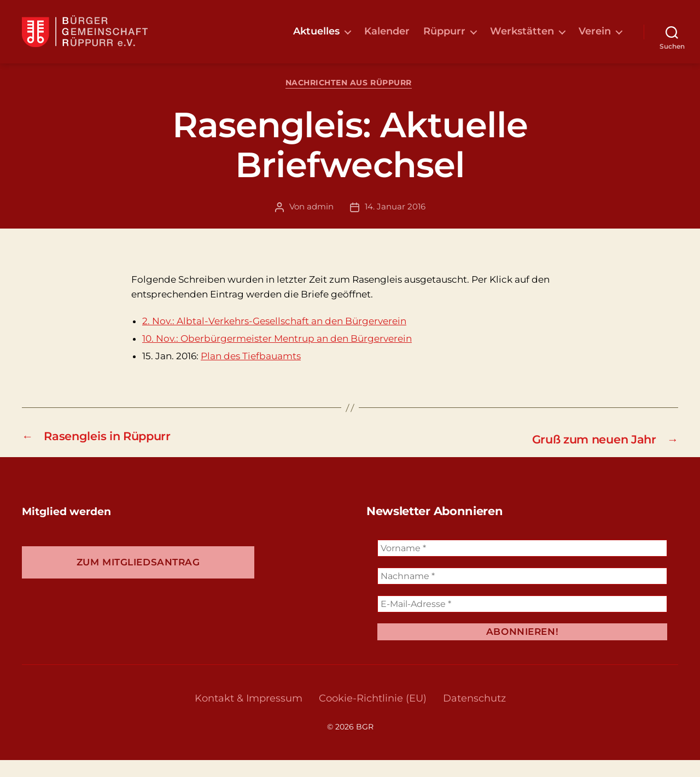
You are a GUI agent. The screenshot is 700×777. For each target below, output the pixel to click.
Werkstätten (522, 40)
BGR (365, 744)
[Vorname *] (522, 565)
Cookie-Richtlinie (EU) (373, 715)
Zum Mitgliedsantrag (138, 579)
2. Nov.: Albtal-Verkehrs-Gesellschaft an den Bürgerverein (274, 338)
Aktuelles (316, 40)
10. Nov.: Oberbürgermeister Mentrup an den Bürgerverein (277, 357)
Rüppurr (444, 40)
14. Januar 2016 (395, 224)
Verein (595, 40)
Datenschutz (474, 715)
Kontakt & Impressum (249, 715)
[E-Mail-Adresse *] (522, 621)
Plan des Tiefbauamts (251, 374)
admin (320, 224)
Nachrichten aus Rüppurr (350, 101)
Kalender (387, 40)
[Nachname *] (522, 593)
